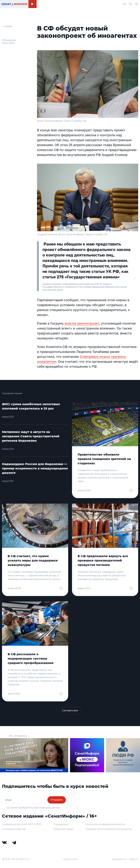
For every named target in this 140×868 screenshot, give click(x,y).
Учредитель (61, 824)
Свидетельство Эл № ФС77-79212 (22, 824)
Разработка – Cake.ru (125, 859)
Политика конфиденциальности (105, 824)
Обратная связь (63, 829)
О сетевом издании (14, 829)
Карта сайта (71, 859)
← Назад (7, 26)
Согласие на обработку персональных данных (33, 808)
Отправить (57, 800)
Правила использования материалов (108, 829)
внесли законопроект (82, 323)
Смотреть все (70, 710)
